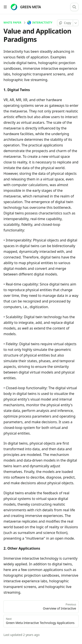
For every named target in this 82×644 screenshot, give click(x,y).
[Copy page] (65, 23)
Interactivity (40, 23)
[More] (76, 23)
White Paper (12, 23)
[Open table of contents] (5, 7)
